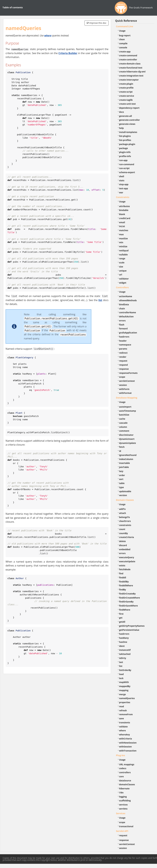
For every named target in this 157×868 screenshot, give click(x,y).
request (123, 361)
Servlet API (122, 831)
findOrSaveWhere (129, 606)
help (121, 128)
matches (124, 230)
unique (123, 271)
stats (122, 180)
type (121, 487)
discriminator (126, 435)
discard (123, 545)
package (124, 148)
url (121, 275)
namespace (125, 345)
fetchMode (125, 569)
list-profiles (125, 140)
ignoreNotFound (128, 455)
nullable (123, 255)
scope (122, 377)
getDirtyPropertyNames (132, 626)
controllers (125, 772)
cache (122, 419)
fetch (122, 447)
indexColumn (126, 459)
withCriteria (126, 739)
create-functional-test (131, 68)
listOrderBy (125, 670)
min (121, 242)
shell (122, 176)
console (123, 47)
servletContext (127, 381)
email (122, 222)
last (121, 662)
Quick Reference (126, 21)
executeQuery (127, 557)
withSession (125, 747)
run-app (123, 160)
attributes (125, 206)
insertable (125, 463)
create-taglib (126, 100)
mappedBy (125, 686)
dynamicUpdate (128, 443)
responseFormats (128, 373)
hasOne (123, 642)
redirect (123, 353)
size (121, 267)
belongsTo (125, 517)
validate (123, 727)
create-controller (128, 60)
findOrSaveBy (126, 602)
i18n (121, 793)
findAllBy (124, 582)
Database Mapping (127, 398)
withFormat (125, 393)
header (123, 341)
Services (121, 813)
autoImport (125, 407)
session (123, 385)
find (121, 573)
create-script (126, 92)
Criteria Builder (68, 53)
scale (122, 263)
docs (122, 112)
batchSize (124, 415)
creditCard (125, 218)
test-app (124, 188)
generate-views (127, 124)
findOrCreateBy (127, 594)
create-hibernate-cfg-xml (132, 72)
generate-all (126, 116)
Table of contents (13, 7)
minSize (123, 246)
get (121, 618)
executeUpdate (127, 561)
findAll (123, 577)
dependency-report (129, 108)
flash (122, 325)
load (121, 674)
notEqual (124, 250)
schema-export (127, 172)
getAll (122, 622)
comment (124, 431)
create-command (128, 55)
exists (122, 565)
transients (125, 722)
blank (122, 214)
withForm (124, 389)
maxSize (124, 238)
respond (124, 365)
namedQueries (127, 698)
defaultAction (126, 316)
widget (123, 283)
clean (122, 39)
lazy (121, 471)
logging (123, 797)
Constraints (123, 197)
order (122, 475)
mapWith (124, 682)
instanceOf (125, 650)
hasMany (124, 638)
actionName (126, 296)
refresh (123, 710)
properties (125, 702)
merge (122, 694)
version (123, 495)
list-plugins (125, 136)
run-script (124, 168)
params (123, 349)
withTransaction (128, 751)
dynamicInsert (127, 439)
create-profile (126, 88)
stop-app (124, 184)
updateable (125, 491)
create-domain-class (130, 64)
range (122, 258)
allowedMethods (128, 300)
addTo (122, 509)
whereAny (125, 735)
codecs (123, 768)
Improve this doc (97, 23)
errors (122, 321)
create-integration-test (131, 76)
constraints (125, 525)
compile (123, 43)
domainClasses (127, 784)
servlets (123, 809)
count (122, 529)
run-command (127, 164)
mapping (124, 690)
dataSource (125, 780)
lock (121, 678)
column (123, 427)
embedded (125, 549)
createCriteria (127, 537)
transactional (126, 826)
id (120, 451)
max (121, 234)
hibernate (124, 788)
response (124, 369)
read (122, 706)
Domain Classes (125, 500)
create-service (127, 96)
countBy (124, 533)
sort (121, 479)
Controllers (122, 287)
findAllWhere (126, 585)
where (48, 36)
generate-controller (130, 120)
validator (124, 279)
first (121, 614)
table (122, 483)
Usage (122, 31)
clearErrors (125, 521)
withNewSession (128, 743)
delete (122, 541)
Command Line (125, 26)
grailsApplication (128, 333)
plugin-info (125, 152)
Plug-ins (121, 755)
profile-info (125, 156)
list (100, 300)
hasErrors (124, 337)
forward (123, 329)
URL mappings (127, 764)
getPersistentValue (129, 630)
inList (122, 226)
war (121, 192)
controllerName (128, 312)
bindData (124, 304)
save (122, 718)
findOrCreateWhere (130, 598)
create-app (125, 52)
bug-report (125, 35)
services (123, 805)
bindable (124, 210)
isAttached (125, 654)
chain (122, 308)
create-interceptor (129, 80)
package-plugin (127, 144)
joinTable (124, 467)
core (121, 776)
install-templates (128, 132)
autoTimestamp (128, 411)
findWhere (125, 610)
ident (122, 646)
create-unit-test (127, 104)
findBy (123, 590)
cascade (123, 423)
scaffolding (125, 801)
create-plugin (126, 84)
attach (123, 513)
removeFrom (126, 714)
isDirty (123, 658)
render (123, 357)
